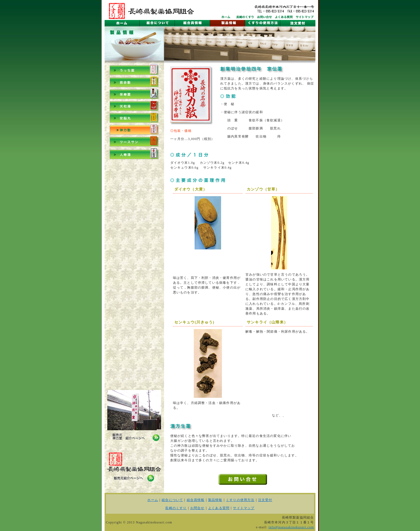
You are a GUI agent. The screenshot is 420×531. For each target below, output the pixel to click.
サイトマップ (244, 508)
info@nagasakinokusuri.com (291, 527)
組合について (172, 500)
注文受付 (265, 500)
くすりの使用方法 (240, 500)
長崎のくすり (176, 508)
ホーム (153, 500)
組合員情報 (196, 500)
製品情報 (215, 500)
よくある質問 (219, 508)
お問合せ (197, 508)
